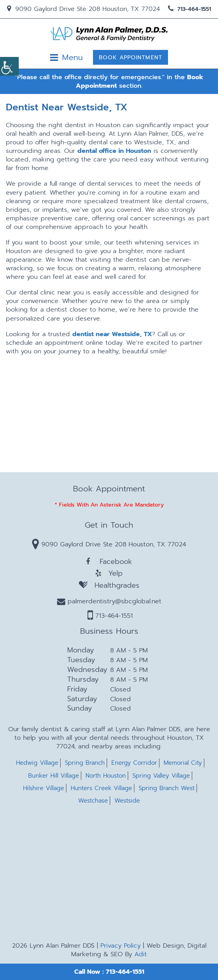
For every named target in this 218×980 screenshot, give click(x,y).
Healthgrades (109, 585)
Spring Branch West (167, 788)
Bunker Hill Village (54, 776)
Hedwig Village (37, 763)
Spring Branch (85, 763)
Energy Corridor (134, 763)
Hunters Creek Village (101, 788)
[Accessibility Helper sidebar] (9, 66)
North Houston (106, 776)
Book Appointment (130, 58)
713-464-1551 (189, 9)
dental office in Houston (114, 151)
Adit (141, 954)
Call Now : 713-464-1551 (109, 972)
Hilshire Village (44, 788)
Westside (127, 801)
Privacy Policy (121, 946)
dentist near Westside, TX (112, 334)
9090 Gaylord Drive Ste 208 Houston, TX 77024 (83, 9)
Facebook (109, 562)
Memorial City (183, 763)
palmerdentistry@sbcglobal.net (109, 601)
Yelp (109, 573)
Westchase (93, 801)
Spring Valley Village (161, 776)
